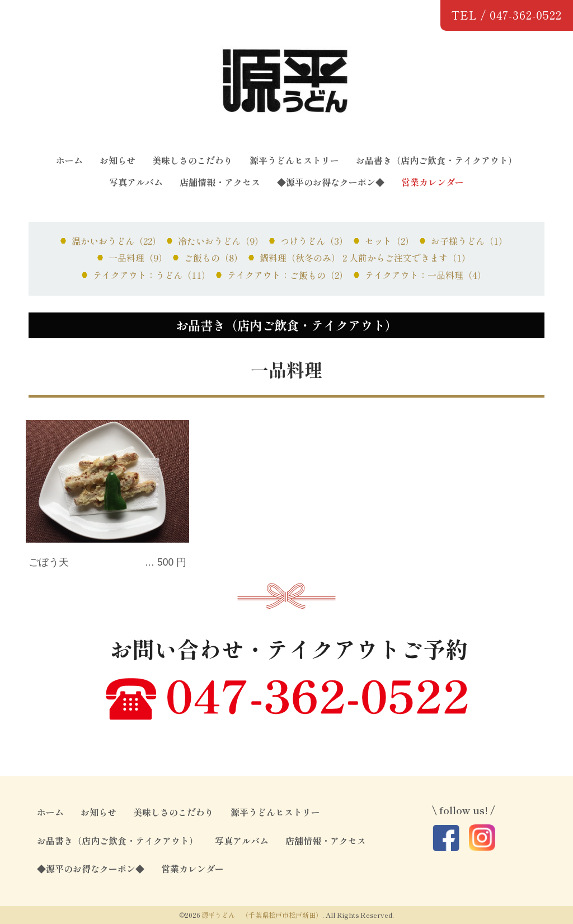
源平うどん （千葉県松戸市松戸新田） (262, 915)
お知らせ (118, 160)
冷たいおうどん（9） (221, 241)
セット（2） (389, 241)
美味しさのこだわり (192, 160)
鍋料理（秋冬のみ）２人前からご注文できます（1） (365, 258)
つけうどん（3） (314, 241)
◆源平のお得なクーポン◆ (331, 182)
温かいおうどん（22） (116, 241)
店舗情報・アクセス (220, 182)
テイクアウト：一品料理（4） (426, 275)
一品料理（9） (138, 258)
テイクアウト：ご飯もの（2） (288, 275)
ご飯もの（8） (213, 258)
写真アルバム (136, 182)
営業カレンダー (433, 182)
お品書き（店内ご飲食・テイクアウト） (436, 160)
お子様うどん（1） (469, 241)
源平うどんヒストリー (294, 160)
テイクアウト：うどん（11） (152, 275)
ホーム (69, 160)
